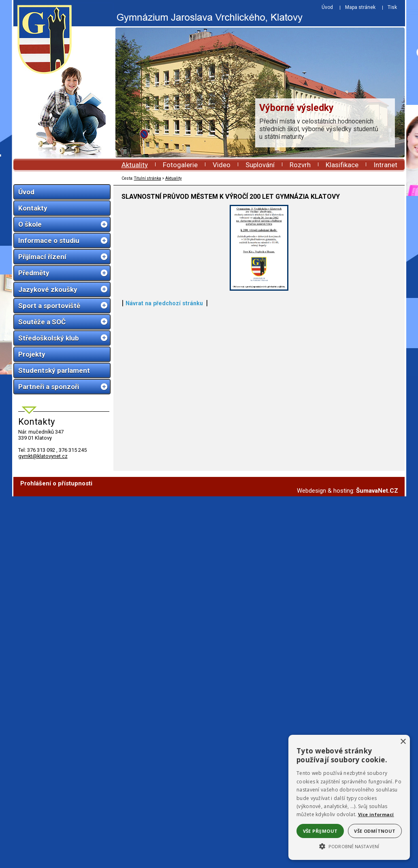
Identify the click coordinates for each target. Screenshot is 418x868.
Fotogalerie (180, 165)
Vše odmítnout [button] (375, 831)
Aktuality (135, 165)
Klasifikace (342, 165)
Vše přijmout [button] (320, 831)
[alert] (349, 797)
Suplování (260, 165)
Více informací (376, 814)
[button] (349, 846)
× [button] (403, 742)
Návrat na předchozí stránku (164, 528)
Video (222, 165)
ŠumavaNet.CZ (377, 566)
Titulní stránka (148, 178)
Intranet (385, 165)
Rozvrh (300, 165)
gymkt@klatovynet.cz (43, 456)
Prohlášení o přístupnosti (56, 559)
